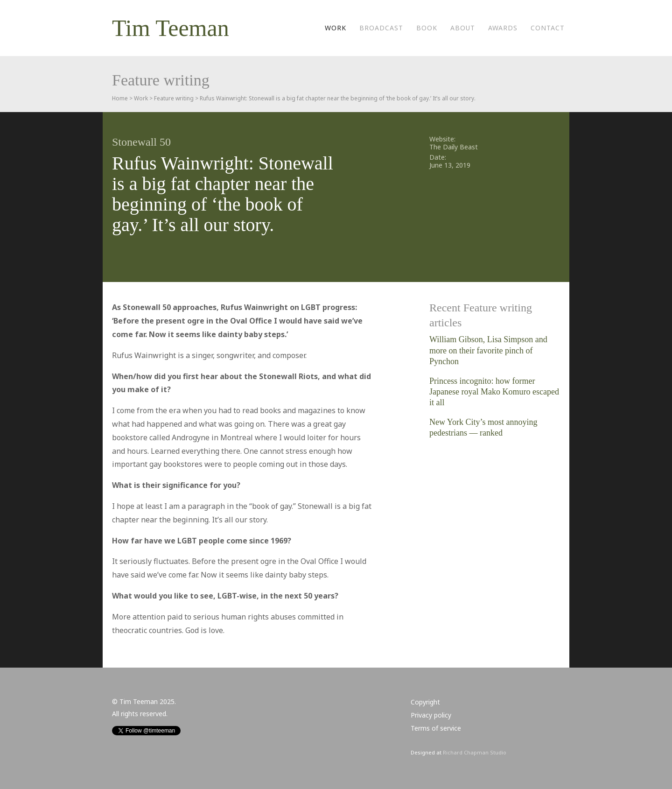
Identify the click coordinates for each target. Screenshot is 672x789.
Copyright (425, 702)
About (463, 28)
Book (427, 28)
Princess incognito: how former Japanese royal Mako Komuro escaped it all (494, 392)
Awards (503, 28)
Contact (548, 28)
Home (120, 98)
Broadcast (381, 28)
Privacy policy (431, 715)
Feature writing (174, 98)
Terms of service (436, 728)
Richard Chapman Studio (475, 752)
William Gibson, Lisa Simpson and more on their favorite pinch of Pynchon (488, 350)
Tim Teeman (171, 28)
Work (336, 28)
